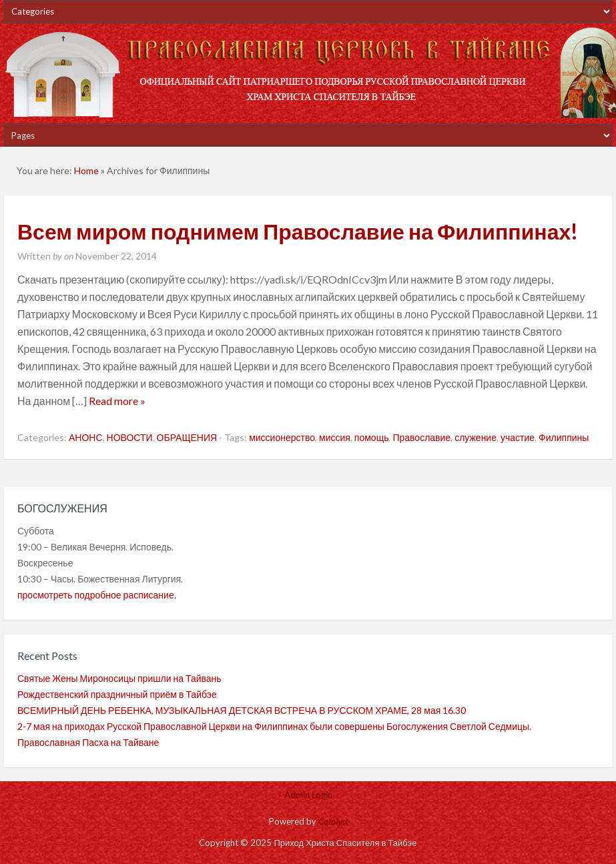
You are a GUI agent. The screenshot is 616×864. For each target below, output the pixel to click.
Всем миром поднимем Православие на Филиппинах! (298, 231)
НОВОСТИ (130, 437)
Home (86, 170)
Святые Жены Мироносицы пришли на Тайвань (119, 678)
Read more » (117, 401)
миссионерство (282, 437)
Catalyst (333, 821)
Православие (421, 437)
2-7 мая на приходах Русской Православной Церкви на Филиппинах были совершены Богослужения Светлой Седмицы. (274, 726)
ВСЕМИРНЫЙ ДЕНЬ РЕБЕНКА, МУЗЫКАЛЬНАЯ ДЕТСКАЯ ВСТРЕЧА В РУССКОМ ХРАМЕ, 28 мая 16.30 (242, 710)
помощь (372, 437)
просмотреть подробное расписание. (97, 595)
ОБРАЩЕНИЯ (187, 437)
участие (518, 437)
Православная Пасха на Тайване (88, 742)
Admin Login (308, 795)
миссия (335, 437)
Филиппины (564, 437)
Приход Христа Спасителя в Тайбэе (308, 73)
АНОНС (86, 437)
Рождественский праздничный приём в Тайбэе (117, 694)
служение (476, 437)
